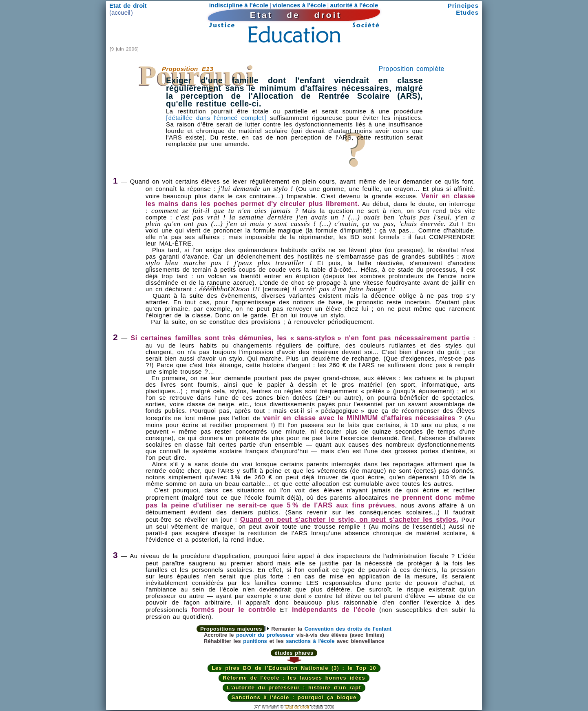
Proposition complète (412, 69)
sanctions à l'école (310, 641)
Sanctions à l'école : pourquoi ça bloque (294, 697)
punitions (255, 641)
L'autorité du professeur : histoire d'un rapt (294, 688)
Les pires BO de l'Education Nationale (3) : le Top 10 (294, 668)
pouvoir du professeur (265, 635)
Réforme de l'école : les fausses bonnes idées (294, 678)
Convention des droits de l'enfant (348, 629)
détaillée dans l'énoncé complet (216, 118)
